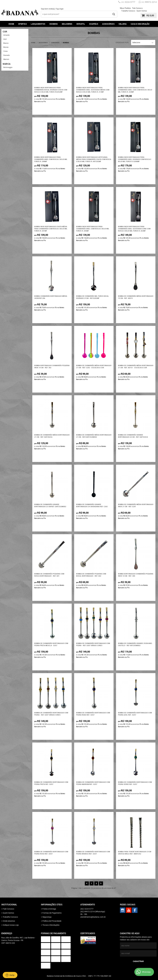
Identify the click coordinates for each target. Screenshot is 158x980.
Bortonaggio (8, 67)
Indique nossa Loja (11, 925)
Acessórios (108, 24)
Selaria (123, 24)
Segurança (47, 917)
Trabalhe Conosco (128, 11)
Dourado (7, 55)
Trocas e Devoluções (51, 925)
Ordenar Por (122, 42)
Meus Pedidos (125, 8)
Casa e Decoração (140, 24)
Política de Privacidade (52, 921)
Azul (5, 39)
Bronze (6, 47)
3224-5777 (128, 2)
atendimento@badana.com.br (93, 917)
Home (11, 24)
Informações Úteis (52, 905)
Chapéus (94, 24)
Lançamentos (38, 24)
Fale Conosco (137, 8)
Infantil (81, 24)
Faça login (60, 9)
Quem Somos (142, 11)
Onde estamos (9, 921)
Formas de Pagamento (52, 913)
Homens (54, 24)
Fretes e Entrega (49, 909)
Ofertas (23, 24)
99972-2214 (149, 2)
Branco (6, 43)
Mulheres (67, 24)
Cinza (5, 51)
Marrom (6, 59)
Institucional (9, 905)
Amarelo (6, 35)
